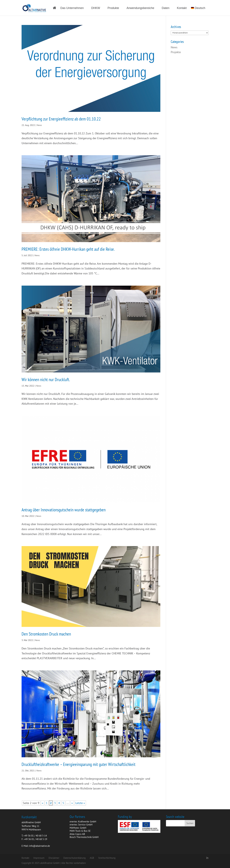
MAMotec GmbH (78, 828)
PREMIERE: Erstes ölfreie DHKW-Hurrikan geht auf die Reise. (68, 249)
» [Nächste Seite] (72, 803)
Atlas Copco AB (77, 834)
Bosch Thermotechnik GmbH (84, 837)
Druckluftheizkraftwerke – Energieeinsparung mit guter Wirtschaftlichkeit (79, 764)
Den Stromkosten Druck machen (46, 634)
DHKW (96, 8)
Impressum (39, 858)
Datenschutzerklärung (75, 858)
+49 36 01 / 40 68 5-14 (35, 836)
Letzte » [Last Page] (80, 803)
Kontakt (182, 8)
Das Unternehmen (72, 8)
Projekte (176, 52)
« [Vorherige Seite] (43, 803)
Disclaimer (54, 858)
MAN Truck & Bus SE (80, 831)
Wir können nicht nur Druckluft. (46, 379)
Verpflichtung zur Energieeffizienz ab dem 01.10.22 (61, 119)
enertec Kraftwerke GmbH (83, 822)
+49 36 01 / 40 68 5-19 (35, 839)
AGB (92, 858)
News (39, 125)
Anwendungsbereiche (140, 8)
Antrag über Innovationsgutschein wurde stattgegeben (64, 510)
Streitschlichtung (107, 858)
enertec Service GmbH (81, 825)
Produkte (113, 8)
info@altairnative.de (40, 846)
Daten (165, 8)
